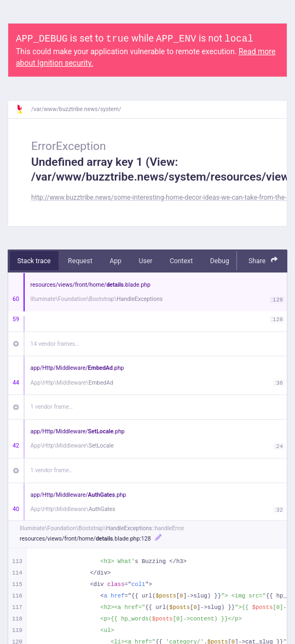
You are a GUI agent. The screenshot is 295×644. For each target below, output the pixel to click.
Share (263, 260)
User (145, 261)
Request (80, 261)
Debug (220, 261)
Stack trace (34, 261)
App (115, 261)
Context (181, 261)
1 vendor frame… (52, 407)
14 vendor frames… (55, 344)
